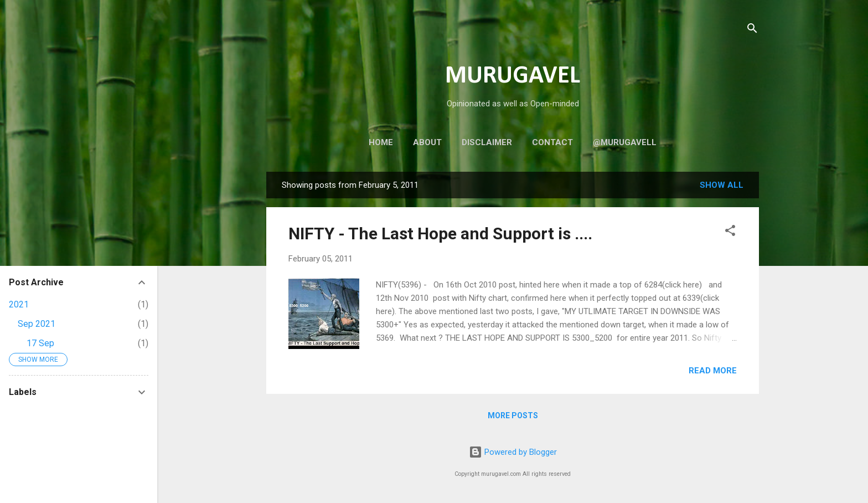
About (427, 142)
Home (381, 142)
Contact (552, 142)
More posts (513, 415)
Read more (713, 371)
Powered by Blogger (513, 452)
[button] (730, 232)
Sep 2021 (37, 324)
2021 (19, 304)
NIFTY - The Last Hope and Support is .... (440, 233)
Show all (722, 185)
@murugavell (625, 142)
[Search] (752, 30)
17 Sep (40, 343)
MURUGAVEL (513, 76)
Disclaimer (487, 142)
